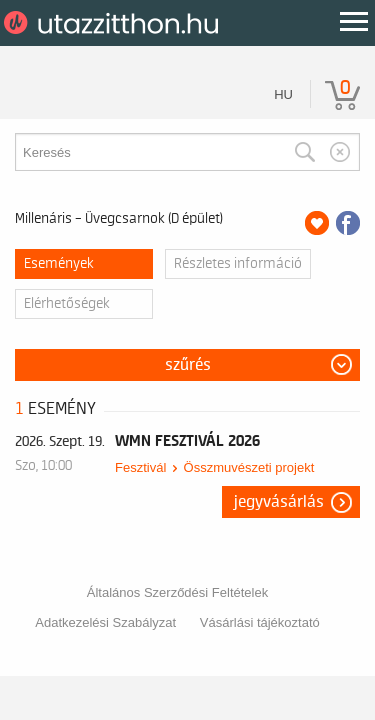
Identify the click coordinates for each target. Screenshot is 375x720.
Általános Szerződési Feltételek (177, 592)
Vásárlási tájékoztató (260, 622)
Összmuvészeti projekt (249, 467)
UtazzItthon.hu (114, 23)
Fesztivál (140, 467)
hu (283, 94)
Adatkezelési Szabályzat (105, 622)
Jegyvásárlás (279, 502)
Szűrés (188, 365)
